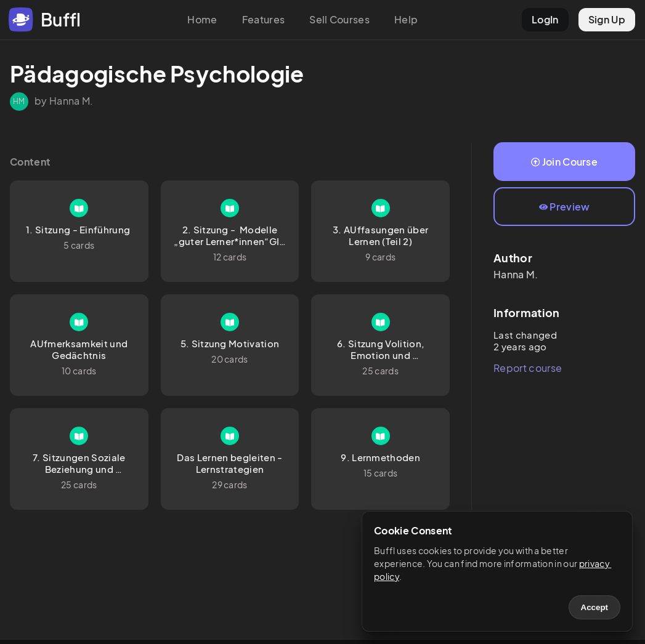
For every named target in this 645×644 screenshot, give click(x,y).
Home (202, 19)
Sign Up (607, 19)
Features (264, 19)
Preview (565, 207)
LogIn (545, 19)
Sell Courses (339, 19)
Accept (594, 607)
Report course (528, 368)
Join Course (564, 162)
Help (406, 19)
